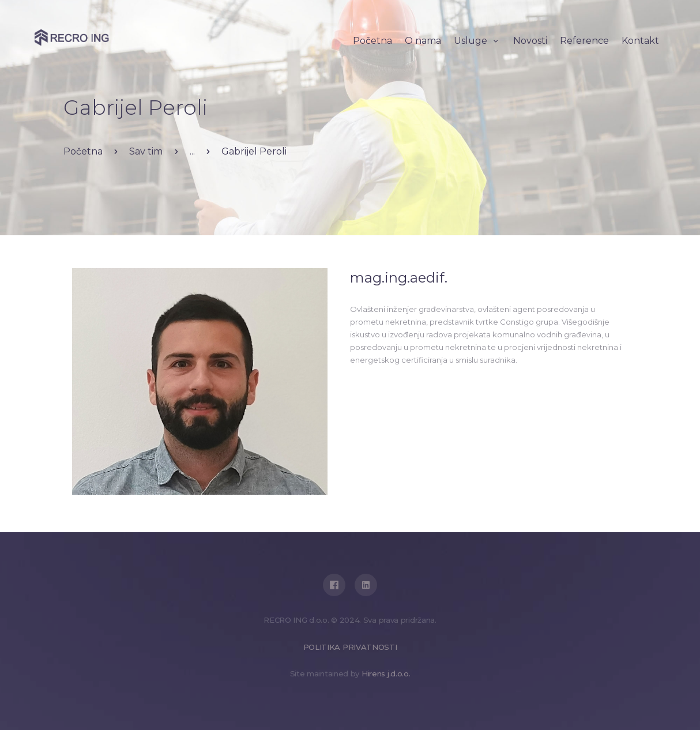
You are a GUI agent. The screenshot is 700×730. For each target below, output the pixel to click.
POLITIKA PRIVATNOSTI (350, 647)
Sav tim (146, 151)
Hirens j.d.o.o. (386, 673)
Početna (83, 151)
